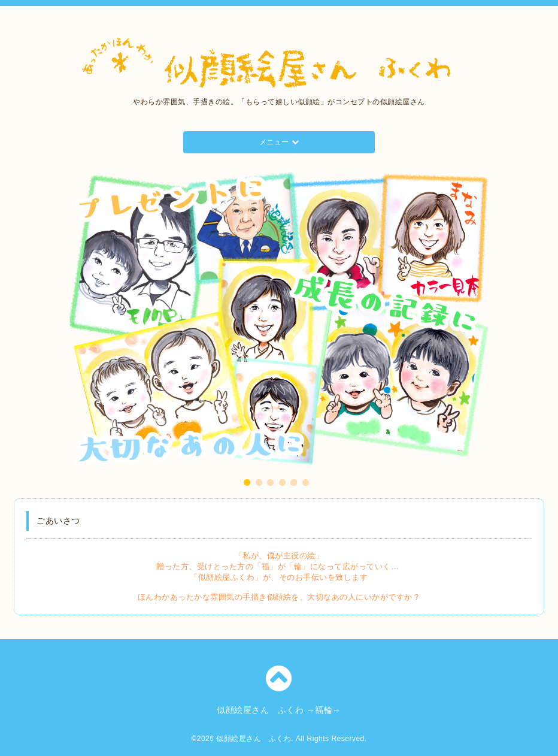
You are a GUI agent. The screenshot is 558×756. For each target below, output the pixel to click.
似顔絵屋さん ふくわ (254, 739)
